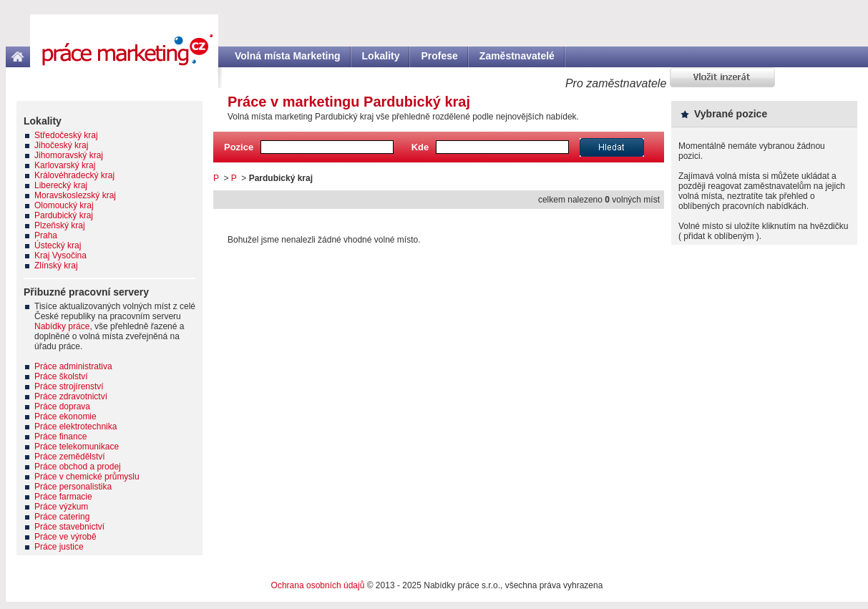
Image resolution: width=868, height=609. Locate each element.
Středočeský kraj (66, 135)
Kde (420, 147)
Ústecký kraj (58, 245)
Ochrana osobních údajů (318, 585)
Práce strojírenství (69, 386)
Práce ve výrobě (65, 537)
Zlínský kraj (56, 265)
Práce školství (61, 376)
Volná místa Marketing (288, 56)
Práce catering (62, 517)
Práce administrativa (73, 366)
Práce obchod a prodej (78, 467)
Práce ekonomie (65, 416)
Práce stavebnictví (69, 527)
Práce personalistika (73, 487)
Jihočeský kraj (61, 145)
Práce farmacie (63, 497)
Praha (46, 235)
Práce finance (60, 437)
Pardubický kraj (64, 215)
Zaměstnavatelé (517, 56)
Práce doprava (62, 406)
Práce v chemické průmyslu (87, 477)
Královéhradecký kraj (74, 175)
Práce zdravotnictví (71, 396)
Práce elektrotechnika (75, 427)
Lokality (381, 56)
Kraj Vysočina (60, 255)
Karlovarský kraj (65, 165)
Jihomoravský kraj (69, 155)
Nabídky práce (62, 326)
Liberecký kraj (61, 185)
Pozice (239, 147)
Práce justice (59, 547)
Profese (439, 56)
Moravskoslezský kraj (75, 195)
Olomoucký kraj (64, 205)
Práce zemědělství (70, 457)
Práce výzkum (61, 507)
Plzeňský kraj (60, 225)
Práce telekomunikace (77, 447)
